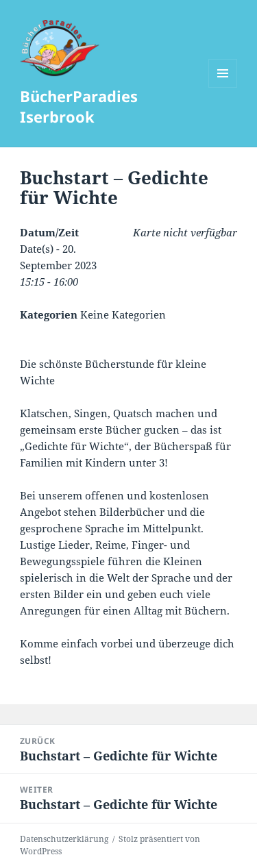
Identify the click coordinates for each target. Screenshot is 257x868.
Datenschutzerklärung (64, 839)
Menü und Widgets (223, 87)
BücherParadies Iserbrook (79, 106)
